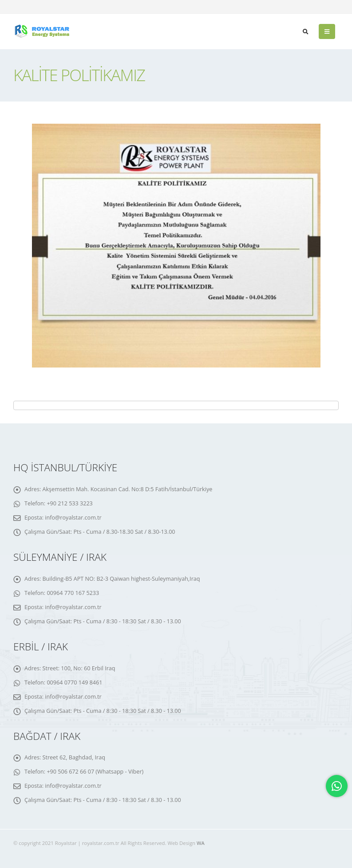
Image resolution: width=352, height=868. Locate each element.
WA (201, 843)
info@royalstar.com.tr (73, 518)
